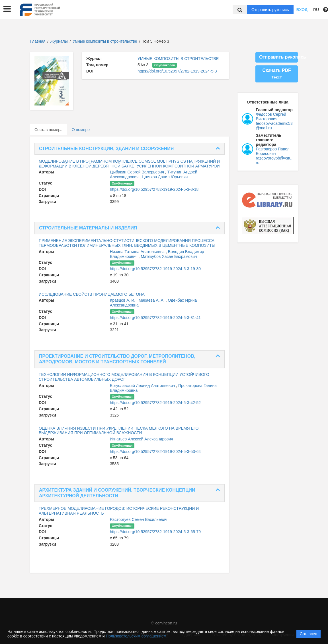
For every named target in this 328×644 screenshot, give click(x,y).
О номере (81, 130)
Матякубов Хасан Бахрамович (169, 256)
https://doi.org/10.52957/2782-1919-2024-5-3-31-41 (155, 318)
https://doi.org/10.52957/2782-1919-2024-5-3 (177, 71)
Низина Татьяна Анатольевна (138, 252)
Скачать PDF (276, 74)
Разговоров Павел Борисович (273, 151)
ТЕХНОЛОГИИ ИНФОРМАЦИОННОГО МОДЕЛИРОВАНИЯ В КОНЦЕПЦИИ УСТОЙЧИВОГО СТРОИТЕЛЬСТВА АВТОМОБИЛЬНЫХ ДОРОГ (124, 377)
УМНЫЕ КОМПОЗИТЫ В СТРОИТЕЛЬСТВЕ (178, 59)
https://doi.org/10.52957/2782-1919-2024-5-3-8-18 (154, 189)
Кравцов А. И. (123, 300)
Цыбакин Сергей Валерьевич (138, 172)
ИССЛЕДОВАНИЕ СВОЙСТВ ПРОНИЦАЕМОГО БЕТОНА (92, 294)
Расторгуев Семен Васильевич (139, 519)
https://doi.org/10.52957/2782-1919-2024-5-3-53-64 (155, 452)
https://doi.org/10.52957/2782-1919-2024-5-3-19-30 (155, 269)
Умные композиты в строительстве (105, 41)
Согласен (308, 634)
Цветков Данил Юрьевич (165, 177)
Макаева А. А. (152, 300)
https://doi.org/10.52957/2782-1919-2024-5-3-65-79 (155, 532)
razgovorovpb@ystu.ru (274, 160)
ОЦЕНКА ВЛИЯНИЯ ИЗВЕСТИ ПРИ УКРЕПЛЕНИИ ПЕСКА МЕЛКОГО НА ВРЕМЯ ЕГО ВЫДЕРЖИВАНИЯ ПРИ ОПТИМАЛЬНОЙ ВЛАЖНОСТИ (119, 431)
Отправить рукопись (270, 10)
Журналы (59, 41)
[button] (7, 9)
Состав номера (49, 130)
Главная (38, 41)
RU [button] (316, 10)
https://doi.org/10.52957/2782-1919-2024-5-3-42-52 (155, 403)
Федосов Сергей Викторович (271, 117)
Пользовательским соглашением (136, 636)
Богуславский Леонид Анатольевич (143, 386)
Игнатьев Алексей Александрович (142, 439)
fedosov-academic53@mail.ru (274, 126)
